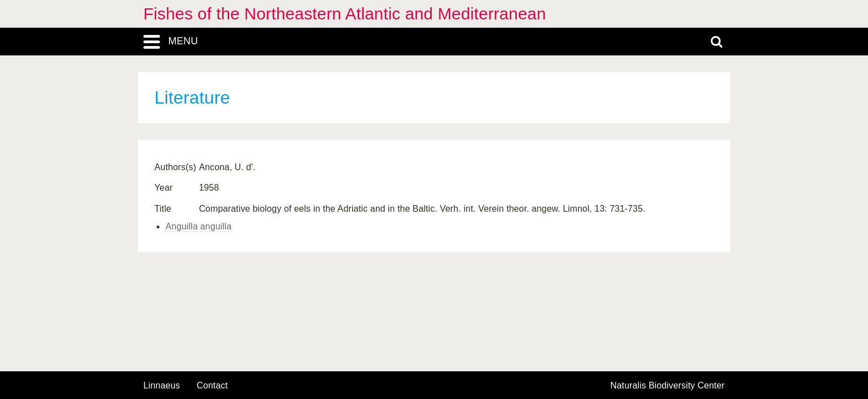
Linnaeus (162, 386)
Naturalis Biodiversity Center (668, 386)
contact (212, 385)
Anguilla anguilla (198, 226)
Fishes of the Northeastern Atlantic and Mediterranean (345, 14)
